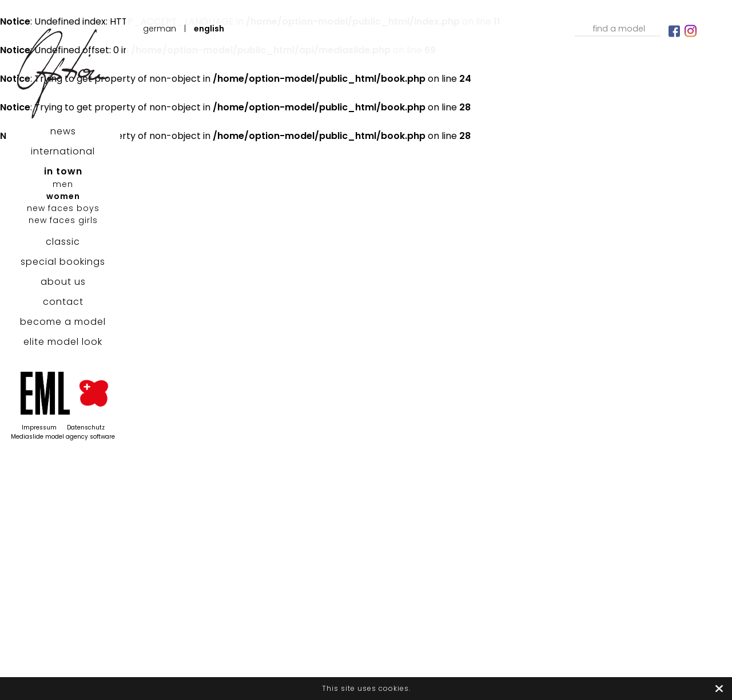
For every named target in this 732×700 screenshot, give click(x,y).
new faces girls (63, 220)
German (160, 29)
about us (63, 282)
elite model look (63, 342)
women (63, 196)
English (209, 29)
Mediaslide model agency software (63, 437)
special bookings (63, 262)
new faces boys (63, 208)
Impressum (39, 427)
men (63, 184)
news (63, 131)
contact (63, 302)
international (63, 151)
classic (63, 242)
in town (63, 171)
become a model (63, 322)
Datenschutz (86, 427)
